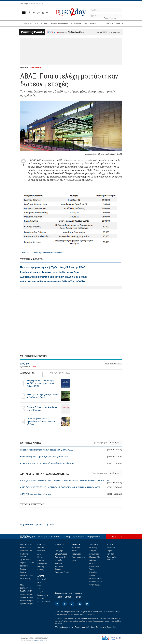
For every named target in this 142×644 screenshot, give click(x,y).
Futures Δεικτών (26, 594)
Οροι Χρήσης (79, 537)
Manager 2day (95, 557)
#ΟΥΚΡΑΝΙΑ (107, 23)
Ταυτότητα (42, 537)
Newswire (41, 548)
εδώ (104, 32)
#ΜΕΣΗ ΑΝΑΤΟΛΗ (29, 23)
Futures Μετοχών (27, 601)
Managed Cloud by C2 (40, 640)
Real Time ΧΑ (25, 548)
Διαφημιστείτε (93, 537)
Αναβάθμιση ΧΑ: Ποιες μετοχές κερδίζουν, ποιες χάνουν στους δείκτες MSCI (41, 383)
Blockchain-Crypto (62, 572)
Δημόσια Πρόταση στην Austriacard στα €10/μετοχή (42, 409)
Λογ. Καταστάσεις (79, 557)
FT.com (59, 597)
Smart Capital (95, 585)
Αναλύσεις (59, 563)
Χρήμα (40, 592)
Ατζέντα (92, 575)
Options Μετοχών (27, 604)
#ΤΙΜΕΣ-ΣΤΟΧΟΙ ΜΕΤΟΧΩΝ (55, 23)
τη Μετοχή (115, 442)
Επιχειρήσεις (42, 563)
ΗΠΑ (39, 582)
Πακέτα (23, 569)
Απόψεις (93, 551)
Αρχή (114, 536)
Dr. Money (93, 548)
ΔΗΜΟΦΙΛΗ (28, 373)
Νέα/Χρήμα (59, 551)
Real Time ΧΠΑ (26, 551)
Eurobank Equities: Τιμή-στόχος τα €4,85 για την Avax (71, 457)
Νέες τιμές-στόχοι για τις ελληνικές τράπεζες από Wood (43, 396)
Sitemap (67, 537)
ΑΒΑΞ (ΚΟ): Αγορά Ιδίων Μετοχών (71, 494)
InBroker (92, 614)
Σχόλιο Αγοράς (26, 560)
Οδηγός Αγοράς (61, 554)
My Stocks (76, 548)
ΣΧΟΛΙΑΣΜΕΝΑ (60, 373)
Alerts (34, 367)
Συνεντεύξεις (94, 554)
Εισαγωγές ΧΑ (60, 557)
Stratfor (68, 597)
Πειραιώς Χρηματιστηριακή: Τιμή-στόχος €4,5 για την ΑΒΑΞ (71, 450)
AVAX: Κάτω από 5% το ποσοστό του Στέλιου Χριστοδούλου (71, 463)
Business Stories (96, 582)
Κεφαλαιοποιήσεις (27, 575)
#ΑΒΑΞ (26, 253)
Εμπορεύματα (43, 595)
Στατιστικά (24, 566)
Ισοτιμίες (41, 598)
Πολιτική (41, 567)
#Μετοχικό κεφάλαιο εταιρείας (48, 253)
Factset (78, 597)
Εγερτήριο (93, 572)
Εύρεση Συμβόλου (27, 563)
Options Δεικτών (26, 597)
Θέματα (92, 563)
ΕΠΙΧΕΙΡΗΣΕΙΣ (36, 68)
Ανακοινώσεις (25, 579)
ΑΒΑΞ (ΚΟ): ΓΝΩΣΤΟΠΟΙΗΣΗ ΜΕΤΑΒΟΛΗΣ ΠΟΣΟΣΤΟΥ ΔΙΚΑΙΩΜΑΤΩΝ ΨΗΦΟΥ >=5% (71, 487)
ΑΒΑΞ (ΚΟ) (25, 364)
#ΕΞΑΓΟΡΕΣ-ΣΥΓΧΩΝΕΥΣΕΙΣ (85, 23)
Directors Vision (96, 579)
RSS (74, 560)
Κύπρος (41, 570)
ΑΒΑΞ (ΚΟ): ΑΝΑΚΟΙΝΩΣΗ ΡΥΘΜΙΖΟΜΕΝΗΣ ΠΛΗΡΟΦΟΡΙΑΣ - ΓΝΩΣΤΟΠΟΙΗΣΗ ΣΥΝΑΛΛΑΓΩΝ (71, 482)
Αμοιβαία (58, 560)
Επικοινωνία (55, 537)
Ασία (39, 589)
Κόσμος (40, 557)
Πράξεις (23, 572)
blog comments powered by (37, 524)
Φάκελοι (93, 560)
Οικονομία (41, 551)
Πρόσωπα (59, 548)
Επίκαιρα (41, 560)
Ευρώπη (41, 586)
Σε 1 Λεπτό (42, 579)
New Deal (111, 554)
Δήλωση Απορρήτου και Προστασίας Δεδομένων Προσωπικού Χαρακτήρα (85, 627)
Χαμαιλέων (111, 548)
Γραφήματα (76, 554)
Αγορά (40, 554)
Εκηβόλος (111, 551)
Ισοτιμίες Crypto (44, 601)
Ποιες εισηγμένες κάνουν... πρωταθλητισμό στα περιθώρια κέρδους (41, 421)
